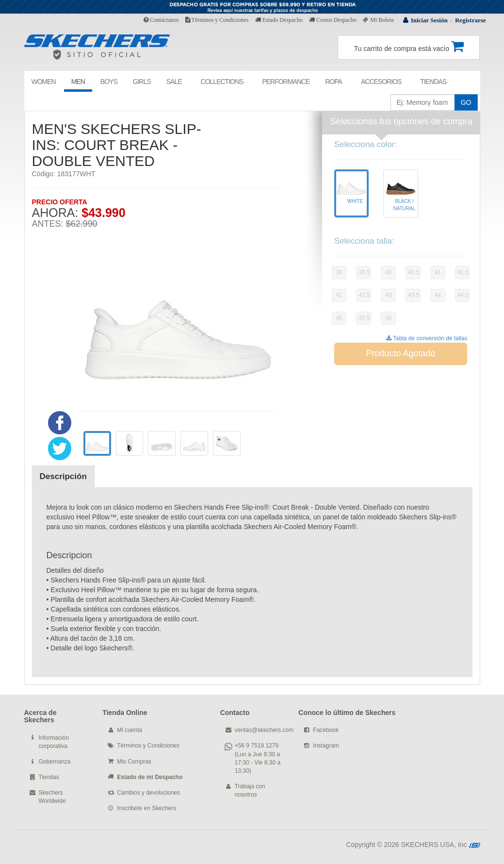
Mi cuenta (130, 730)
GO (466, 102)
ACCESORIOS (381, 82)
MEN (78, 82)
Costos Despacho (333, 20)
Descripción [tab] (63, 476)
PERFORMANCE (286, 82)
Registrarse (471, 20)
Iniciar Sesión (429, 20)
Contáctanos (161, 20)
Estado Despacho (279, 20)
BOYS (109, 82)
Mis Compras (134, 762)
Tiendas (49, 777)
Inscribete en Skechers (146, 808)
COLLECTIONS (222, 82)
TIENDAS (433, 82)
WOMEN (44, 82)
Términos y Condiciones (217, 20)
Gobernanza (55, 762)
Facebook (326, 730)
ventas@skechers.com (264, 730)
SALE (174, 82)
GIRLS (142, 82)
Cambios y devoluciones (148, 793)
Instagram (326, 746)
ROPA (333, 82)
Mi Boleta (378, 20)
